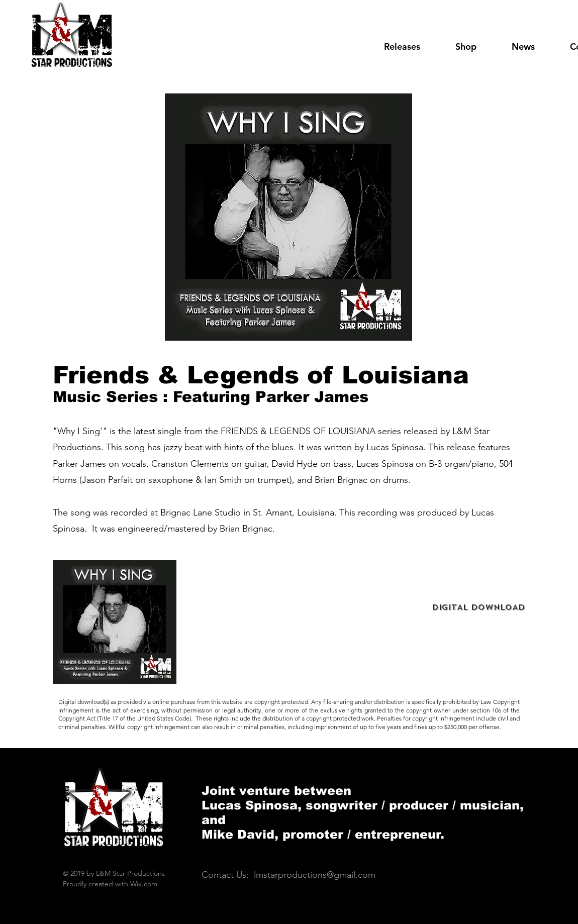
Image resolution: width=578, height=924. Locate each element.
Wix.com (144, 884)
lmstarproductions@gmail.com (315, 875)
